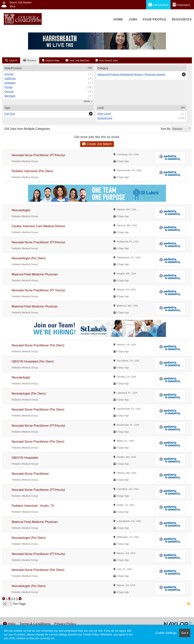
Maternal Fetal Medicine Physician (35, 274)
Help (9, 624)
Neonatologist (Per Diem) (29, 258)
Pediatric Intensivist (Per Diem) (32, 171)
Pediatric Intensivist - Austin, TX (33, 506)
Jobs (133, 19)
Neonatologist (21, 210)
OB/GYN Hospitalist (25, 458)
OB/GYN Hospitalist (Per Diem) (33, 361)
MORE (88, 101)
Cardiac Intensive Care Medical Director (38, 226)
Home (118, 19)
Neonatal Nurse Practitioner (30, 474)
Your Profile (154, 19)
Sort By (166, 129)
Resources (182, 19)
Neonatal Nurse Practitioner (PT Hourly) (38, 290)
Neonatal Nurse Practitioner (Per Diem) (38, 345)
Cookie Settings (166, 633)
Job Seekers (158, 5)
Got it (185, 633)
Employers (181, 5)
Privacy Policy (65, 624)
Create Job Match (97, 144)
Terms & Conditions (35, 624)
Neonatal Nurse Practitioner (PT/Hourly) (38, 155)
